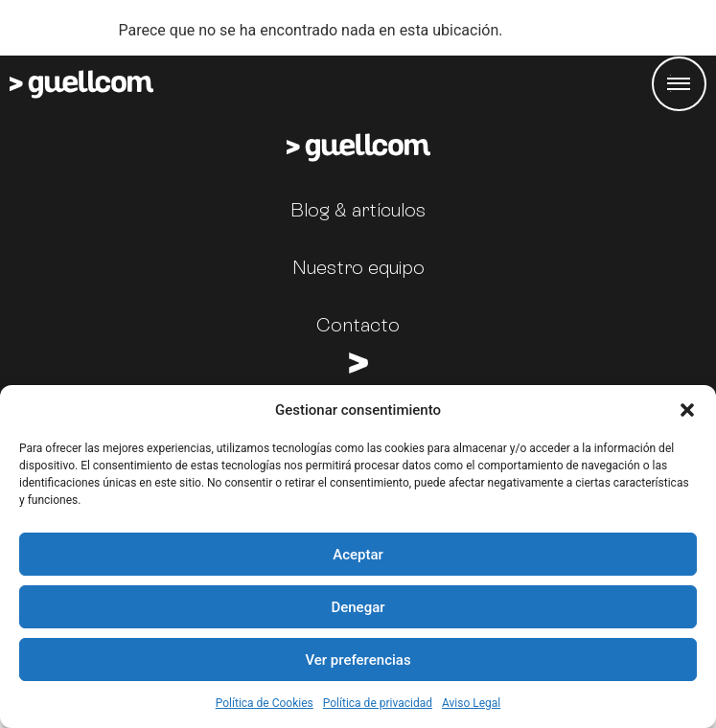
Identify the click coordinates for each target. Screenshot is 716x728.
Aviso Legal (471, 703)
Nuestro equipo (358, 267)
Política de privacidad (378, 703)
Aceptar (358, 555)
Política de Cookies (265, 703)
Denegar (358, 607)
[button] (687, 410)
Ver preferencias (358, 660)
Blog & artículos (358, 210)
